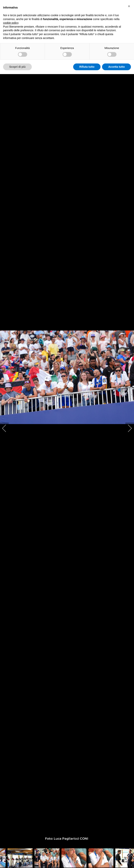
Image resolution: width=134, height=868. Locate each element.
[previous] (7, 428)
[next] (127, 428)
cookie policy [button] (11, 23)
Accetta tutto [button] (116, 67)
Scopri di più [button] (17, 67)
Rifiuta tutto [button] (87, 67)
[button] (129, 6)
